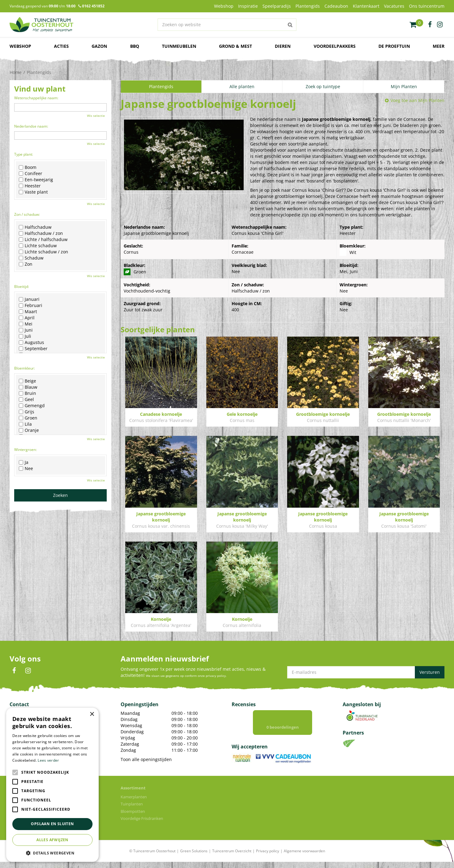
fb (430, 25)
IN (28, 671)
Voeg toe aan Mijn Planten (417, 100)
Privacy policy (268, 857)
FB (14, 671)
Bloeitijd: (22, 287)
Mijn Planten (404, 86)
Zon (26, 264)
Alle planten (242, 86)
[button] (52, 853)
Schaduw (31, 258)
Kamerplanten (134, 803)
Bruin (27, 393)
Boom (28, 167)
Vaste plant (33, 192)
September (33, 349)
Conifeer (31, 174)
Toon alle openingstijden (146, 759)
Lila (25, 424)
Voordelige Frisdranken (142, 825)
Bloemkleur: (25, 368)
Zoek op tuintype (323, 86)
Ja (24, 462)
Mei (26, 324)
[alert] (52, 785)
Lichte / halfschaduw (43, 240)
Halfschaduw (35, 227)
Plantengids (161, 86)
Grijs (27, 412)
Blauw (28, 387)
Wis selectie (96, 116)
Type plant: (24, 154)
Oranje (29, 430)
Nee (26, 469)
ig (440, 25)
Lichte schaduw (38, 246)
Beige (27, 381)
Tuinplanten (132, 810)
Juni (26, 330)
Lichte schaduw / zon (43, 252)
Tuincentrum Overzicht (232, 857)
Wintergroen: (25, 450)
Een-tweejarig (36, 180)
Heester (30, 186)
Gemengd (32, 406)
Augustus (31, 342)
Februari (31, 305)
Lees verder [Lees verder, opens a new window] (48, 760)
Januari (29, 299)
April (27, 318)
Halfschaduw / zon (41, 233)
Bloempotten (133, 817)
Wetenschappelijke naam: (36, 98)
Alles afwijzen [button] (52, 840)
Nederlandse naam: (31, 126)
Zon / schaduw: (27, 214)
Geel (26, 399)
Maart (28, 312)
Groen (28, 418)
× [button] (92, 714)
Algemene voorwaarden (304, 857)
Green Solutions (194, 857)
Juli (25, 336)
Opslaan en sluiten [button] (52, 824)
